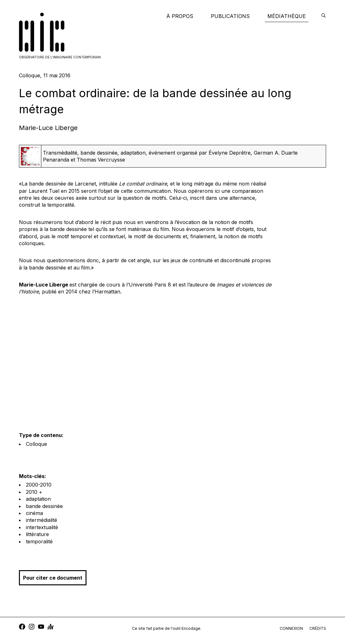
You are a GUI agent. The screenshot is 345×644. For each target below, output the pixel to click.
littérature (37, 534)
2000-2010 (39, 485)
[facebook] (22, 627)
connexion (291, 628)
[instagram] (32, 627)
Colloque (36, 444)
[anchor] (51, 627)
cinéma (34, 513)
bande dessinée (44, 506)
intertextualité (42, 527)
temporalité (39, 541)
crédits (318, 628)
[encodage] (324, 16)
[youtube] (41, 627)
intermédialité (42, 520)
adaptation (38, 499)
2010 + (34, 492)
